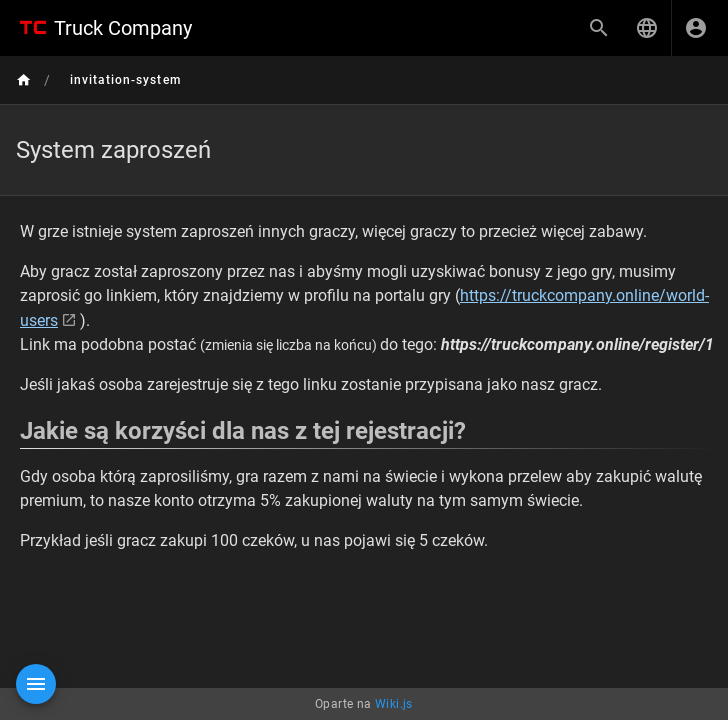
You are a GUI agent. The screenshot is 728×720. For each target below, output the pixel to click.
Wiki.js (394, 704)
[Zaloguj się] (696, 28)
